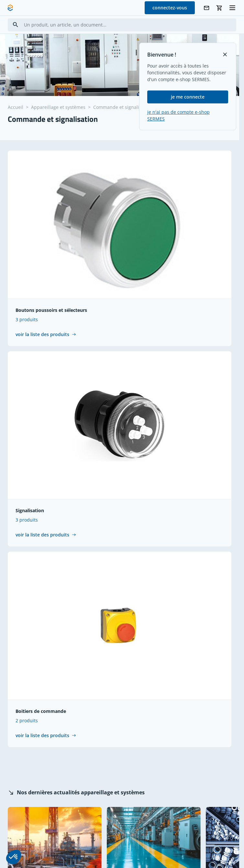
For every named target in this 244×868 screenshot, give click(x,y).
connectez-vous (170, 8)
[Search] (16, 25)
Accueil (16, 107)
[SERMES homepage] (10, 8)
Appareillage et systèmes (58, 107)
